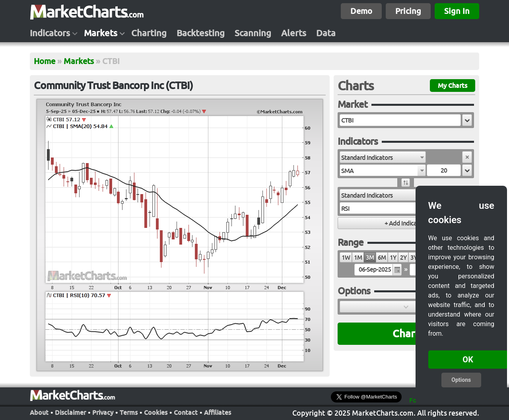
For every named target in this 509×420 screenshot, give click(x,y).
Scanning (253, 33)
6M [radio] (382, 258)
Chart (406, 333)
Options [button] (461, 380)
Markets (101, 33)
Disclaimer (70, 412)
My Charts (453, 86)
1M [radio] (358, 258)
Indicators (50, 33)
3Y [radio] (414, 258)
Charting (149, 33)
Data (326, 33)
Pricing (408, 11)
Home (45, 61)
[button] (467, 120)
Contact (186, 412)
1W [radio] (346, 258)
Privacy (103, 412)
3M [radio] (370, 258)
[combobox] (383, 157)
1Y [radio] (393, 258)
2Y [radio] (403, 258)
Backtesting (201, 33)
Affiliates (218, 412)
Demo (361, 11)
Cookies (156, 412)
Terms (129, 412)
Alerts (294, 33)
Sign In (457, 11)
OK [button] (468, 360)
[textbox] (400, 120)
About (39, 412)
